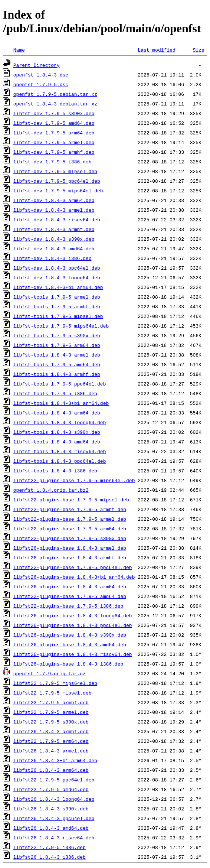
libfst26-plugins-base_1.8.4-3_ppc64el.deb (73, 625)
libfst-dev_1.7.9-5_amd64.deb (54, 123)
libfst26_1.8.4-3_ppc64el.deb (54, 818)
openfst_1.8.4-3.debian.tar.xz (55, 104)
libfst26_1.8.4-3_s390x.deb (51, 809)
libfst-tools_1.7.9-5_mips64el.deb (61, 326)
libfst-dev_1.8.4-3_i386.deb (53, 258)
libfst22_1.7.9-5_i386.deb (50, 847)
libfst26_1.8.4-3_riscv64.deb (54, 838)
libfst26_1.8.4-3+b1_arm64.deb (55, 760)
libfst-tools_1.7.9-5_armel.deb (57, 297)
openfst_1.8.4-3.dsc (41, 75)
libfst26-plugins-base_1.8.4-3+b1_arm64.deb (74, 577)
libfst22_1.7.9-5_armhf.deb (51, 702)
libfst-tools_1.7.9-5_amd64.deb (57, 364)
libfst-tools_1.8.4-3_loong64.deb (60, 422)
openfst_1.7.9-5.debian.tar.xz (55, 94)
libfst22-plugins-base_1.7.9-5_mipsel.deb (71, 500)
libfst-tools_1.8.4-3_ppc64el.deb (60, 461)
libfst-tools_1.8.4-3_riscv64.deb (60, 451)
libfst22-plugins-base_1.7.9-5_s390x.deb (70, 538)
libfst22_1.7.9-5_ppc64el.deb (54, 780)
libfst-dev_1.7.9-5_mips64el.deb (58, 191)
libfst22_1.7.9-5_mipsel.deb (53, 693)
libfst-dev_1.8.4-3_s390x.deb (54, 239)
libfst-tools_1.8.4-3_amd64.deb (57, 442)
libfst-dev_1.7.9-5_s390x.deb (54, 113)
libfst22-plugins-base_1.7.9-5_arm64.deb (70, 529)
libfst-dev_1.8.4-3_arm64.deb (54, 200)
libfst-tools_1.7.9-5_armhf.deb (57, 306)
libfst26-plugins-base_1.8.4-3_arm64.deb (70, 586)
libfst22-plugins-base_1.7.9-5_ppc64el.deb (73, 567)
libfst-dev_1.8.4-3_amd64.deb (54, 248)
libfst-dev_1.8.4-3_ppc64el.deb (57, 268)
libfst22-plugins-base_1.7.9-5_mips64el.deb (74, 480)
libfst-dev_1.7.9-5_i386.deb (53, 162)
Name (19, 50)
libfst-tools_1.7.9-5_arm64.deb (57, 345)
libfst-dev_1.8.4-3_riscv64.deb (57, 220)
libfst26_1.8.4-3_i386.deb (50, 857)
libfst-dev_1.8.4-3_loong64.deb (57, 277)
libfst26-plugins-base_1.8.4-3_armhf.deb (70, 557)
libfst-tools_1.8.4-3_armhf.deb (57, 374)
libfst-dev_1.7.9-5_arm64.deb (54, 133)
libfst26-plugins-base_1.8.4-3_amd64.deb (70, 644)
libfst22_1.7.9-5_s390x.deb (51, 722)
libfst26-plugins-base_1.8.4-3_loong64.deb (73, 615)
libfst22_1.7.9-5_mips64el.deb (55, 683)
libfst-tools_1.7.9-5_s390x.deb (57, 335)
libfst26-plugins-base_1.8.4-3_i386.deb (68, 664)
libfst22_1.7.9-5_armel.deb (51, 712)
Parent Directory (37, 65)
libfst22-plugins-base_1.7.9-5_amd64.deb (70, 596)
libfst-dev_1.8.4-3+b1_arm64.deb (58, 287)
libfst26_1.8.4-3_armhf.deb (51, 731)
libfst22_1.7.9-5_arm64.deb (51, 741)
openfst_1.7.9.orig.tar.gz (50, 673)
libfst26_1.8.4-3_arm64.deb (51, 770)
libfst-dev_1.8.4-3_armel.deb (54, 210)
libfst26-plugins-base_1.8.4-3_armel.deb (70, 548)
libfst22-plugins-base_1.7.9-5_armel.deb (70, 519)
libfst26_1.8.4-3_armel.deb (51, 751)
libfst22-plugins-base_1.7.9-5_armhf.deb (70, 509)
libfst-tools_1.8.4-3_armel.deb (57, 355)
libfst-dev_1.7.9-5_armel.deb (54, 142)
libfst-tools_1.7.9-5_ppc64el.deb (60, 384)
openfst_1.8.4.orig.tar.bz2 (51, 490)
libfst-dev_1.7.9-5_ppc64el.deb (57, 181)
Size (198, 50)
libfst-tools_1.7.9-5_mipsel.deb (58, 316)
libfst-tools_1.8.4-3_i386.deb (55, 471)
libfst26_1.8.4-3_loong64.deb (54, 799)
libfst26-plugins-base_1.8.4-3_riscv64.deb (73, 654)
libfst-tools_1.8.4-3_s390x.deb (57, 432)
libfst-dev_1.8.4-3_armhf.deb (54, 229)
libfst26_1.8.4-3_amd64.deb (51, 828)
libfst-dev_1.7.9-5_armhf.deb (54, 152)
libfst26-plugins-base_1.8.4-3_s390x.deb (70, 635)
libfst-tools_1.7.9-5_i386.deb (55, 393)
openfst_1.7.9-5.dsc (41, 84)
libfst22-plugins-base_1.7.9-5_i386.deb (68, 606)
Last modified (156, 50)
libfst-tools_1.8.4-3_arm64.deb (57, 413)
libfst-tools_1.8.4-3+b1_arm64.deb (61, 403)
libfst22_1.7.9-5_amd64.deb (51, 789)
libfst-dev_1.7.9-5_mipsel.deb (55, 171)
